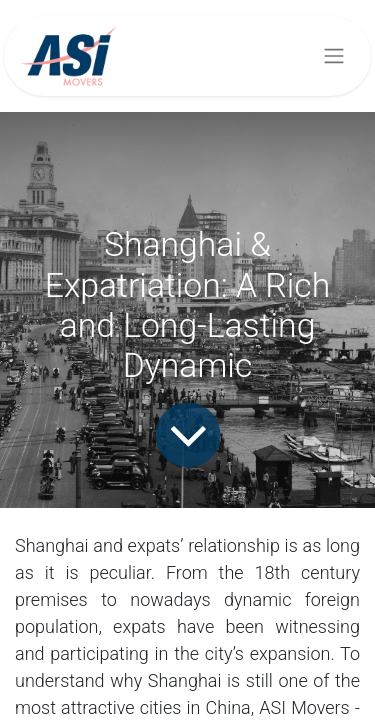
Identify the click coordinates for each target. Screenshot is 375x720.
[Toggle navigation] (334, 56)
